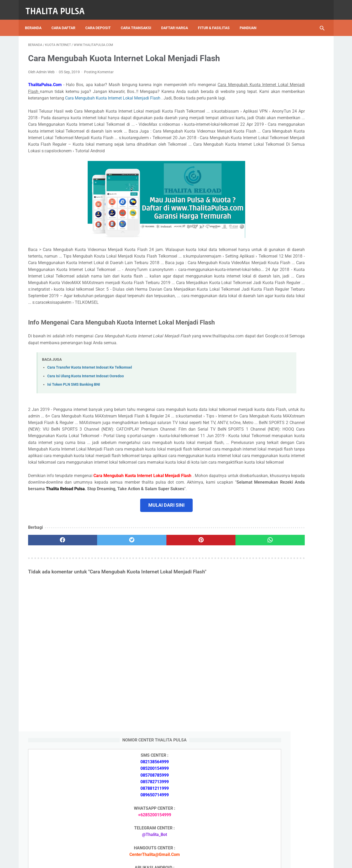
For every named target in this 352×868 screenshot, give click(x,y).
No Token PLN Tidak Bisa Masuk (280, 666)
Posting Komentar (99, 68)
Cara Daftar (67, 21)
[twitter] (103, 609)
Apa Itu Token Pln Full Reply (276, 573)
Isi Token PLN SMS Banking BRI (280, 654)
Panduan (251, 21)
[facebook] (53, 609)
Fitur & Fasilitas (217, 21)
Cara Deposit (101, 21)
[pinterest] (152, 609)
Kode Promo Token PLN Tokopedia (283, 827)
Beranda (36, 21)
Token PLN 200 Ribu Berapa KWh (281, 617)
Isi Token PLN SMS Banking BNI (74, 420)
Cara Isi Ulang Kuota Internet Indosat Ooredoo (86, 412)
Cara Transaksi (139, 21)
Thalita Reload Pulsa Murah (159, 860)
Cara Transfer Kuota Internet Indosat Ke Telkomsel (90, 403)
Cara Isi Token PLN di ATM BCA (280, 808)
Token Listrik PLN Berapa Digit (279, 818)
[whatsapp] (202, 609)
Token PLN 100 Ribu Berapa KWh (281, 629)
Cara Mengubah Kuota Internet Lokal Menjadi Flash (76, 100)
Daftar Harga (178, 21)
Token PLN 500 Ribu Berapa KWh (281, 605)
